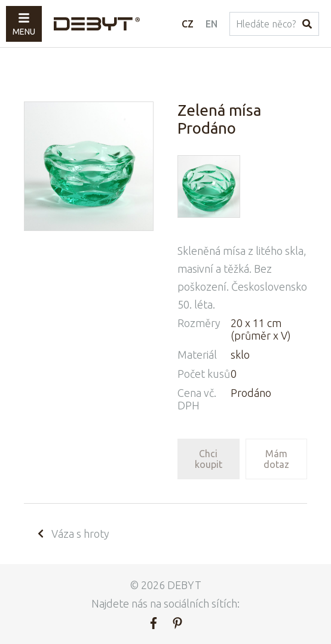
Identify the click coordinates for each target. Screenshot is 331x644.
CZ (188, 24)
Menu (24, 24)
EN (212, 24)
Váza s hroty (73, 534)
